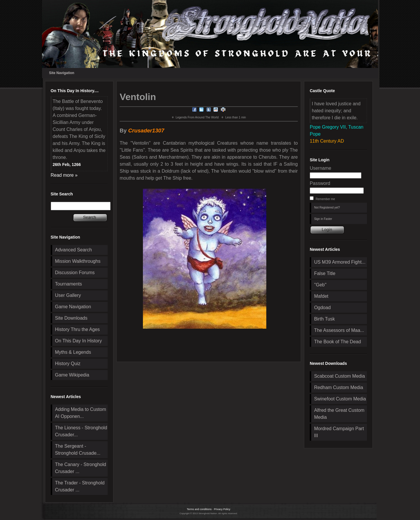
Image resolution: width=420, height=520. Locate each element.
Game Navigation (73, 307)
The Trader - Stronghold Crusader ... (80, 486)
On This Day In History (79, 341)
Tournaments (69, 284)
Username (321, 168)
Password (320, 183)
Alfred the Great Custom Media (339, 414)
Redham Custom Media (339, 387)
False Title (325, 273)
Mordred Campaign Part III (339, 432)
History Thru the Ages (78, 329)
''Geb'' (320, 285)
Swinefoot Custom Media (340, 399)
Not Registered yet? (327, 208)
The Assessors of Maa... (339, 330)
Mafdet (321, 296)
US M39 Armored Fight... (340, 262)
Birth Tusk (324, 319)
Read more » (64, 175)
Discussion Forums (75, 273)
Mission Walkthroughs (78, 261)
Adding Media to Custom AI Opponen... (81, 413)
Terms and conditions (199, 509)
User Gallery (68, 295)
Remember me (325, 199)
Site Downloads (71, 318)
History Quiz (68, 364)
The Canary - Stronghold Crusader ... (81, 468)
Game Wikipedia (72, 375)
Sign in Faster (323, 219)
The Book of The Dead (338, 342)
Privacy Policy (222, 509)
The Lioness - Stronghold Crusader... (81, 431)
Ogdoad (322, 308)
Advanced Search (73, 250)
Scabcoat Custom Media (339, 376)
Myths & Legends (73, 352)
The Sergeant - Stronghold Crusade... (78, 450)
